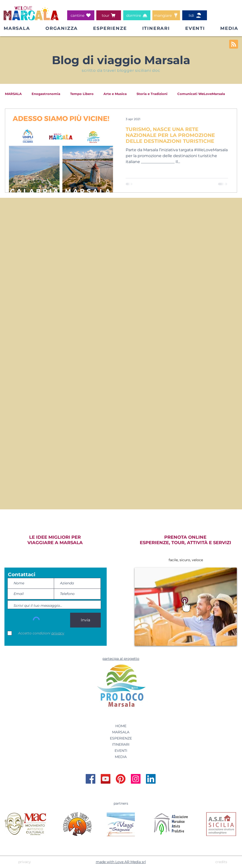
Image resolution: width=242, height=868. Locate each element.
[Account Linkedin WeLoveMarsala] (151, 779)
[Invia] (85, 620)
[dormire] (137, 15)
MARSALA (13, 94)
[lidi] (195, 15)
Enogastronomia (46, 94)
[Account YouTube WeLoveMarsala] (106, 779)
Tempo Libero (82, 94)
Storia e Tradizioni (152, 94)
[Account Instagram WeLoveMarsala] (136, 779)
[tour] (109, 15)
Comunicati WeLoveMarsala (201, 94)
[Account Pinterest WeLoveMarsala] (121, 779)
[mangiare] (166, 15)
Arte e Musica (115, 94)
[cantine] (81, 15)
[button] (62, 28)
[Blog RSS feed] (234, 44)
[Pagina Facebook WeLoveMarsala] (91, 779)
